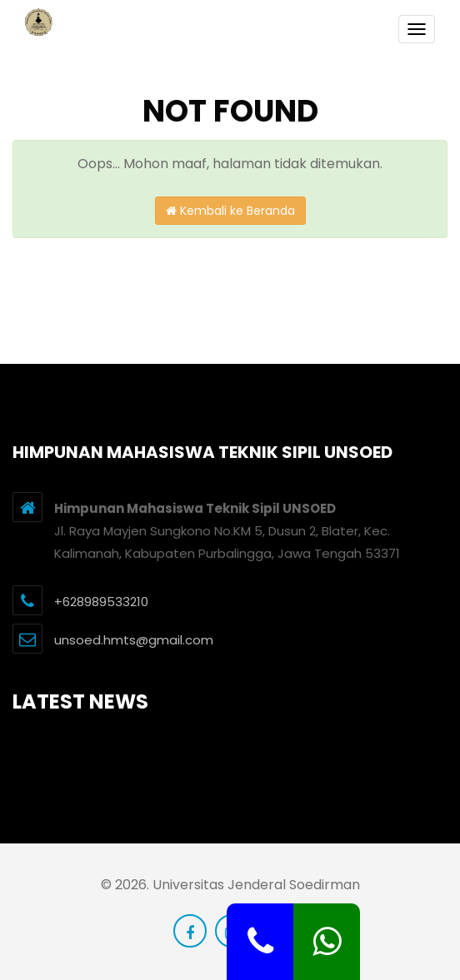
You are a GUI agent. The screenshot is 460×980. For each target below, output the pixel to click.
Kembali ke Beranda (230, 211)
